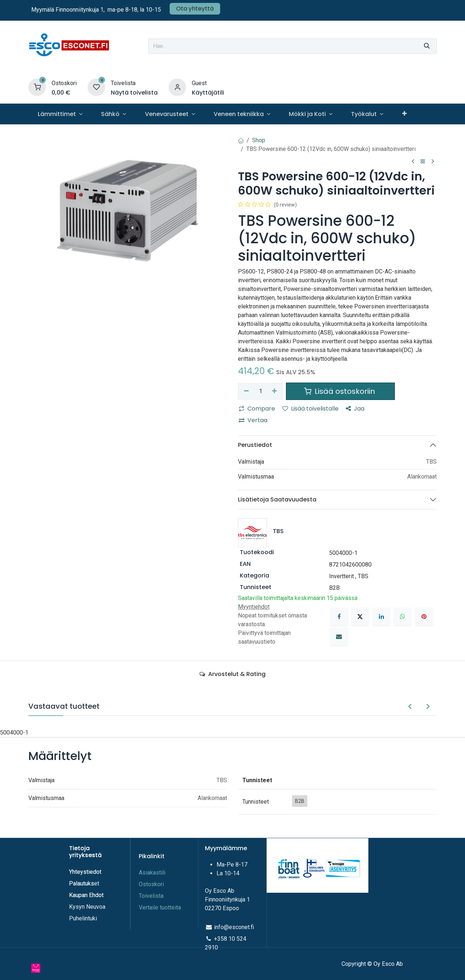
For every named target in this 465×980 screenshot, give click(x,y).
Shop (259, 140)
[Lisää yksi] (275, 391)
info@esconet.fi (234, 927)
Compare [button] (257, 409)
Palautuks (82, 883)
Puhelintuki (83, 918)
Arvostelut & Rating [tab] (232, 674)
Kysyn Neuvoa (87, 907)
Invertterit (341, 576)
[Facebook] (339, 616)
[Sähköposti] (339, 636)
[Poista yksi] (246, 391)
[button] (410, 707)
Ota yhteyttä (195, 9)
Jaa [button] (355, 409)
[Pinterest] (424, 616)
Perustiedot (255, 445)
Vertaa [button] (253, 420)
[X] (360, 616)
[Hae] (427, 46)
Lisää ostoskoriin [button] (340, 391)
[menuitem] (60, 114)
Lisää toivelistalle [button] (310, 409)
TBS (363, 576)
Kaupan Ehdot (86, 895)
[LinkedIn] (381, 616)
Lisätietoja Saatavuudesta (277, 499)
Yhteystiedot (86, 872)
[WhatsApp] (403, 616)
